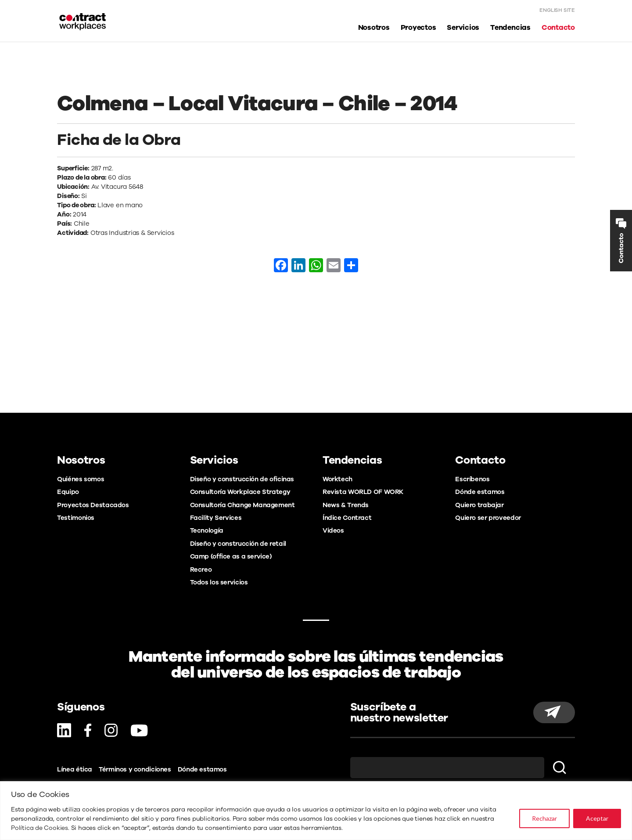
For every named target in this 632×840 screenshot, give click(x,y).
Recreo (201, 570)
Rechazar (544, 818)
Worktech (338, 479)
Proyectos (418, 28)
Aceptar (597, 818)
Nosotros (374, 28)
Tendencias (510, 28)
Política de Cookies (39, 828)
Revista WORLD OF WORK (363, 492)
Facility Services (216, 518)
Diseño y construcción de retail (238, 544)
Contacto (558, 28)
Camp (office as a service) (231, 556)
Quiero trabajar (479, 505)
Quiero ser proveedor (488, 518)
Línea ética (75, 769)
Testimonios (76, 518)
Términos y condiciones (135, 769)
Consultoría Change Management (242, 505)
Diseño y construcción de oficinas (242, 479)
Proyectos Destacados (93, 505)
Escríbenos (472, 479)
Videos (333, 530)
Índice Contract (347, 518)
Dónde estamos (480, 492)
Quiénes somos (81, 479)
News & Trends (346, 505)
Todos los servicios (219, 582)
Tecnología (207, 530)
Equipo (68, 492)
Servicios (463, 28)
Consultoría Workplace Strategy (240, 492)
